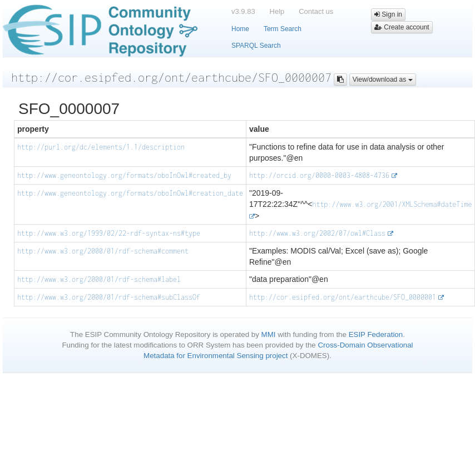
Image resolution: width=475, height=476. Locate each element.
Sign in (388, 14)
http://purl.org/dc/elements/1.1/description (101, 147)
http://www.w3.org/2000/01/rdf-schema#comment (103, 251)
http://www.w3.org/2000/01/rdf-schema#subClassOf (109, 297)
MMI (269, 334)
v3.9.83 (243, 11)
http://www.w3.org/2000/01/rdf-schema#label (99, 279)
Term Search (283, 29)
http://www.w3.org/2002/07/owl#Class (317, 233)
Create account (402, 27)
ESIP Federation (376, 334)
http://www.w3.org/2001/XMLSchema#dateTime (392, 204)
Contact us (316, 11)
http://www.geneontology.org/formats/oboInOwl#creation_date (130, 193)
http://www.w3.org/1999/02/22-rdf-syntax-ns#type (109, 233)
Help (277, 11)
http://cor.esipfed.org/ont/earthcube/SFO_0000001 (343, 297)
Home (240, 29)
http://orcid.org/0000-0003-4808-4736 (319, 175)
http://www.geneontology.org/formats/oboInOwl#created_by (124, 175)
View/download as (383, 80)
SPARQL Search (256, 46)
